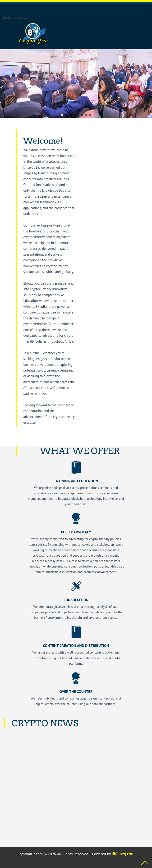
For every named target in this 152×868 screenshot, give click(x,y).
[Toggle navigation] (96, 34)
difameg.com (123, 854)
